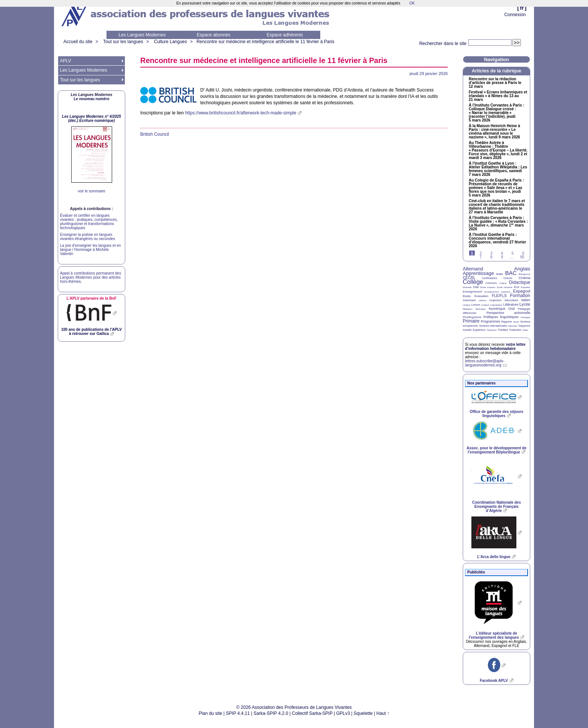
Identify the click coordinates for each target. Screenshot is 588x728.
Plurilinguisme (472, 317)
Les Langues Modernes (142, 35)
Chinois (508, 278)
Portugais (526, 317)
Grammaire (469, 300)
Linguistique (496, 305)
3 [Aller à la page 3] (491, 253)
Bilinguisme (524, 274)
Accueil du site (78, 42)
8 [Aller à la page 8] (491, 257)
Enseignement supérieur (497, 292)
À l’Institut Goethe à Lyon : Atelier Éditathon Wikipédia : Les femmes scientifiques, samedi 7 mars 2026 (498, 169)
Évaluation (481, 296)
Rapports (507, 322)
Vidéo (525, 330)
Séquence (524, 326)
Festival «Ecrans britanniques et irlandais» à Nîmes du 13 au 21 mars (498, 96)
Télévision (492, 330)
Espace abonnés (214, 35)
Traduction (515, 330)
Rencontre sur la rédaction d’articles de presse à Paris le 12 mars (495, 83)
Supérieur (479, 330)
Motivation (481, 309)
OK (412, 3)
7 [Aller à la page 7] (481, 257)
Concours (491, 283)
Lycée (525, 304)
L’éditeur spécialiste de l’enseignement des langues (494, 635)
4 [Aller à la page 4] (502, 253)
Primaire (471, 321)
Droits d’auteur (488, 287)
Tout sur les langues (123, 42)
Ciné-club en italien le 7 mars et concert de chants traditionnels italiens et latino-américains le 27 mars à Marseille (497, 207)
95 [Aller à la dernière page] (522, 257)
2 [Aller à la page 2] (481, 253)
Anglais (522, 269)
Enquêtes (526, 287)
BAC (511, 273)
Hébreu (483, 300)
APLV (66, 61)
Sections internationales (493, 326)
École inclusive (505, 287)
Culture (503, 283)
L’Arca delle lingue (494, 557)
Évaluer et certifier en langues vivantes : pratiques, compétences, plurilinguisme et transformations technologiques (89, 222)
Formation (520, 296)
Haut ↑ (383, 713)
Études (467, 296)
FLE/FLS (499, 296)
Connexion (515, 15)
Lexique (485, 305)
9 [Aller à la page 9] (502, 257)
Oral (512, 309)
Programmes (490, 321)
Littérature (511, 305)
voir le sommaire (91, 191)
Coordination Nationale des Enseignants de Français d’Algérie (496, 507)
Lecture (476, 305)
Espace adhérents (285, 35)
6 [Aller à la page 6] (523, 253)
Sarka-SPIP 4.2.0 (271, 713)
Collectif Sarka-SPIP (312, 713)
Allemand (473, 269)
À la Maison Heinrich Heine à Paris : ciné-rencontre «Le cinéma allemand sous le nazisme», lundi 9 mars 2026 (494, 132)
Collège (473, 282)
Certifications (489, 278)
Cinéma (524, 278)
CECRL (469, 278)
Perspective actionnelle (508, 313)
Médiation (468, 309)
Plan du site (211, 713)
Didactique (520, 282)
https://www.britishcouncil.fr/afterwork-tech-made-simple (241, 113)
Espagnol (522, 291)
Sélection (513, 326)
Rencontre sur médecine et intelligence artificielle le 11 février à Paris (265, 42)
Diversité (467, 287)
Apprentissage (478, 273)
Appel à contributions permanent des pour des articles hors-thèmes (91, 277)
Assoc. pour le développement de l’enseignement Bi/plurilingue (496, 450)
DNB (476, 287)
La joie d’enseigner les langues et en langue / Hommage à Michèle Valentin (90, 250)
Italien (526, 300)
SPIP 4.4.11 (238, 713)
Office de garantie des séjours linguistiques (497, 414)
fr (522, 8)
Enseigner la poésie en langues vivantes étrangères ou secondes (88, 237)
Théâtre (503, 330)
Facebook (494, 681)
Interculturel (511, 300)
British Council (155, 134)
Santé (516, 322)
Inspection (495, 300)
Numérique (497, 309)
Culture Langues (170, 42)
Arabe (500, 274)
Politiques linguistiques (501, 317)
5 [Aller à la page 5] (513, 253)
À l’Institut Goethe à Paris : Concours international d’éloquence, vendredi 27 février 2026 (497, 240)
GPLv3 (343, 713)
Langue (466, 305)
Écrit (516, 287)
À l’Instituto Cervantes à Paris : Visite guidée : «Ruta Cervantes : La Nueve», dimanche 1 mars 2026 (498, 224)
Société (467, 330)
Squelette (363, 713)
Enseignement (472, 292)
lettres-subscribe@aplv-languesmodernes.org (485, 363)
